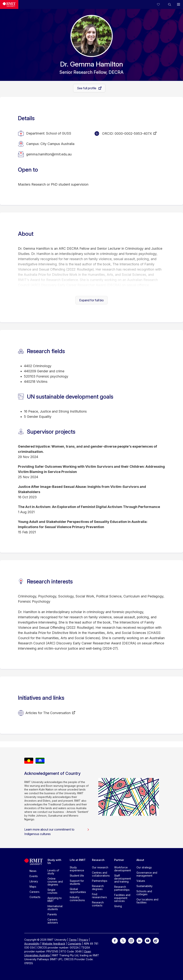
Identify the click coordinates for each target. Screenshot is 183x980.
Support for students (77, 882)
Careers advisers (53, 921)
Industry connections (77, 899)
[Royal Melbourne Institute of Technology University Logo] (9, 4)
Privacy (84, 940)
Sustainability (144, 886)
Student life (77, 876)
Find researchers (99, 896)
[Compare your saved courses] (161, 4)
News (33, 871)
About (140, 860)
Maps (33, 887)
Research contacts (98, 904)
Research (98, 860)
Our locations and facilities (147, 901)
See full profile (87, 88)
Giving (118, 906)
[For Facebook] (115, 940)
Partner (119, 860)
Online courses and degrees (55, 882)
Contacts (35, 897)
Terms (73, 940)
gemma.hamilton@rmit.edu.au (49, 154)
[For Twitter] (123, 940)
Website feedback (54, 944)
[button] (170, 4)
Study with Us (54, 861)
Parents (52, 914)
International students (55, 908)
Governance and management (147, 874)
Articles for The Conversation (48, 713)
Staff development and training (123, 879)
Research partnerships (122, 888)
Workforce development (123, 869)
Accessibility (32, 944)
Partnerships (100, 881)
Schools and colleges (144, 893)
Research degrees (98, 887)
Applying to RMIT (55, 899)
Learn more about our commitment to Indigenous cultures (57, 832)
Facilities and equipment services (122, 898)
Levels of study (53, 872)
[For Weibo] (156, 940)
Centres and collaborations (101, 874)
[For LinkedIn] (139, 940)
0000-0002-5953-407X (133, 134)
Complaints (74, 944)
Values (141, 881)
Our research (100, 867)
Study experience (77, 869)
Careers (34, 892)
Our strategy (144, 867)
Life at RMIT (78, 860)
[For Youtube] (148, 940)
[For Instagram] (131, 940)
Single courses (52, 891)
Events (34, 876)
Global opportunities (78, 890)
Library (34, 881)
